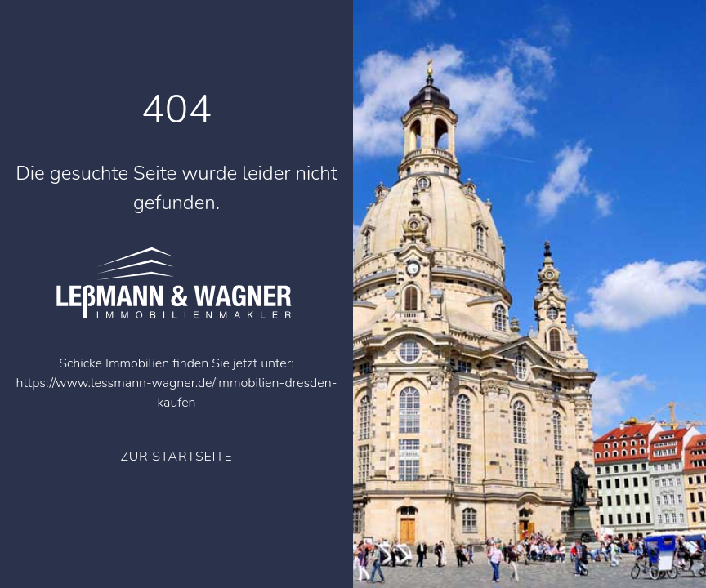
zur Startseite (177, 457)
